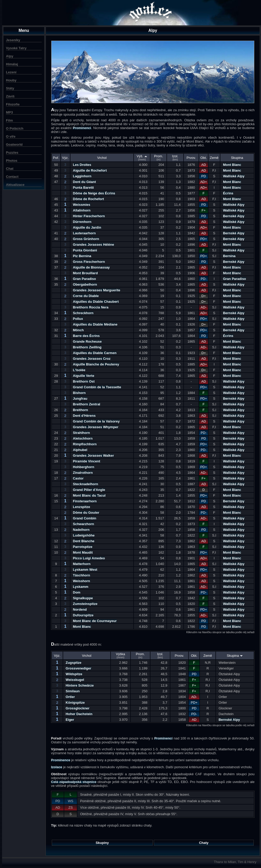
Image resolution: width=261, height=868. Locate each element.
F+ (204, 210)
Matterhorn (82, 564)
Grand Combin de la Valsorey (96, 421)
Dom (77, 592)
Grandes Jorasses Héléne (94, 245)
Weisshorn (82, 581)
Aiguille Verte (84, 376)
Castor (78, 478)
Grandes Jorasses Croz (92, 359)
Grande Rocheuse (87, 341)
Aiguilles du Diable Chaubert (96, 302)
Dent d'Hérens (84, 416)
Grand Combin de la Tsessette (97, 387)
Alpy (10, 56)
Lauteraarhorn (84, 233)
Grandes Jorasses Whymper (96, 427)
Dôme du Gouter (86, 513)
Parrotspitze (83, 547)
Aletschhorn (83, 438)
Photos (12, 161)
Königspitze (75, 703)
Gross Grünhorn (86, 239)
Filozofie (13, 104)
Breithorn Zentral (87, 404)
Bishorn (79, 393)
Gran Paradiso (85, 279)
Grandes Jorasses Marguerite (97, 290)
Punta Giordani (85, 250)
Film (9, 120)
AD (204, 165)
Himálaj (12, 64)
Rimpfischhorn (85, 444)
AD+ (204, 182)
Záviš (10, 96)
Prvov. (191, 158)
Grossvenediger (79, 668)
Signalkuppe (83, 598)
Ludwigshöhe (84, 535)
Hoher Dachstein (79, 714)
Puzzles (12, 153)
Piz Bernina (82, 256)
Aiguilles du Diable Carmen (95, 353)
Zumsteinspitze (85, 604)
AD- (204, 307)
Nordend (80, 609)
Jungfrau (80, 398)
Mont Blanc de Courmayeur (95, 621)
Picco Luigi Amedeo (89, 558)
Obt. (204, 158)
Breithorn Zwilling (87, 347)
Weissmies (82, 205)
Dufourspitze (83, 615)
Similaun (73, 691)
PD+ (204, 239)
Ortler (70, 697)
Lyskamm (81, 587)
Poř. (56, 158)
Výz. (65, 158)
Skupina (237, 158)
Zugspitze (74, 663)
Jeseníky (13, 40)
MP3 (9, 112)
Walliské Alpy (234, 176)
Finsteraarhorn (85, 501)
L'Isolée (79, 370)
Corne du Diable (86, 296)
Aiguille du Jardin (87, 227)
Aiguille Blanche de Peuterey (96, 364)
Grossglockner (78, 708)
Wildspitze (74, 674)
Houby (11, 80)
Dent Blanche (84, 541)
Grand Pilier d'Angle (89, 490)
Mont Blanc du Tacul (89, 495)
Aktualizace (15, 185)
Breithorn (81, 410)
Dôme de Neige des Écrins (94, 193)
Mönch (78, 330)
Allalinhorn (82, 210)
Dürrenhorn (82, 222)
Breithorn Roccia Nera (91, 307)
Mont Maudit (83, 552)
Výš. (142, 158)
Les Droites (82, 165)
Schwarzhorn (84, 524)
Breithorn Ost (84, 381)
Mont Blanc (232, 165)
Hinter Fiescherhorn (89, 216)
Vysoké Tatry (16, 48)
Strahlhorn (82, 433)
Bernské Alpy (234, 216)
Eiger (70, 720)
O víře (11, 136)
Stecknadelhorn (86, 484)
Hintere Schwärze (80, 685)
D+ (204, 296)
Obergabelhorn (85, 284)
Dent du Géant (85, 182)
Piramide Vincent (87, 461)
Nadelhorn (81, 530)
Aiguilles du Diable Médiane (95, 324)
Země (214, 158)
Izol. (175, 158)
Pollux (78, 319)
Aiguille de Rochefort (90, 170)
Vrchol (102, 158)
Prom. (159, 158)
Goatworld (14, 144)
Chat (10, 169)
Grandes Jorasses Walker (94, 456)
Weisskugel (75, 680)
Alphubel (80, 450)
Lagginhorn (82, 176)
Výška (121, 655)
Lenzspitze (82, 507)
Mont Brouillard (85, 273)
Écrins (228, 193)
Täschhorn (82, 575)
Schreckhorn (83, 313)
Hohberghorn (84, 467)
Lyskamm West (85, 570)
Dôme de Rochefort (89, 199)
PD (204, 176)
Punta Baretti (84, 188)
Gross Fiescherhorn (89, 262)
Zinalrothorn (83, 473)
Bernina (229, 256)
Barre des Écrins (86, 336)
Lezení (11, 72)
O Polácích (15, 128)
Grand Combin (85, 518)
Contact (12, 177)
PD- (204, 279)
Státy (10, 88)
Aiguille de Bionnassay (91, 267)
